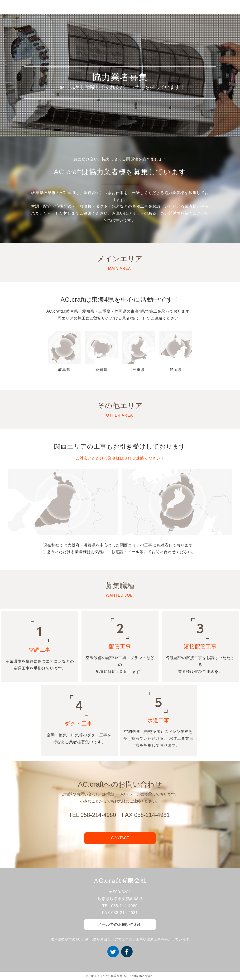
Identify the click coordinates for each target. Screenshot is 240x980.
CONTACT (120, 838)
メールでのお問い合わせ (120, 924)
